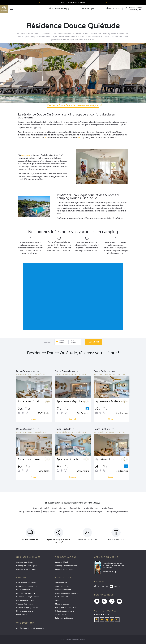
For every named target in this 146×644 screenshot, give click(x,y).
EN (103, 587)
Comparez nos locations (26, 593)
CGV (57, 600)
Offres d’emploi (22, 615)
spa (45, 138)
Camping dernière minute (26, 569)
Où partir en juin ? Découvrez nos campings (73, 2)
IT (119, 587)
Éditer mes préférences (64, 618)
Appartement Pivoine (29, 459)
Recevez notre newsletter (26, 583)
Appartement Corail (29, 401)
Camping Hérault (62, 562)
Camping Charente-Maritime (66, 566)
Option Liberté (61, 615)
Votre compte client (63, 586)
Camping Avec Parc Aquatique (28, 566)
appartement (26, 155)
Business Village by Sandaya (27, 608)
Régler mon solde (62, 597)
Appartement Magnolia (69, 401)
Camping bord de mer (25, 562)
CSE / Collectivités (23, 590)
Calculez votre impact (63, 590)
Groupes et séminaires (25, 604)
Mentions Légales (62, 604)
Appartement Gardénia (108, 401)
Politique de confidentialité (65, 608)
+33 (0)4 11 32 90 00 (37, 628)
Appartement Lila (105, 459)
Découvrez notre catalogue (27, 586)
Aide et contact (61, 583)
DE (116, 587)
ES (107, 587)
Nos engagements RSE (25, 600)
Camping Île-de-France (64, 569)
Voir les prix (94, 342)
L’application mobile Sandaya (66, 593)
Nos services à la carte (25, 611)
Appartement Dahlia (68, 459)
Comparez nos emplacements (28, 597)
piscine (80, 138)
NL (99, 587)
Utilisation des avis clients (65, 611)
